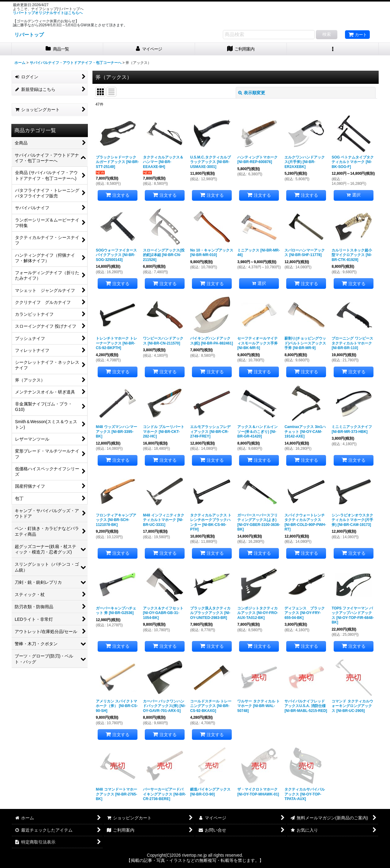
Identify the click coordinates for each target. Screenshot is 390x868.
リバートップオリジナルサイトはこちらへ (48, 13)
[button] (333, 49)
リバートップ (29, 35)
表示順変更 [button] (252, 93)
